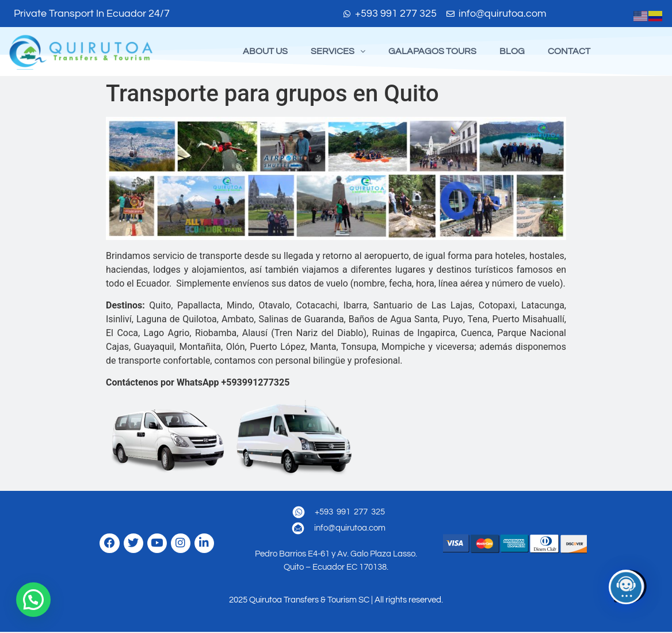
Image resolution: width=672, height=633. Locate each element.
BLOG (512, 52)
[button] (338, 52)
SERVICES (338, 52)
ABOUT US (265, 52)
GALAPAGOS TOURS (432, 52)
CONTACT (569, 52)
